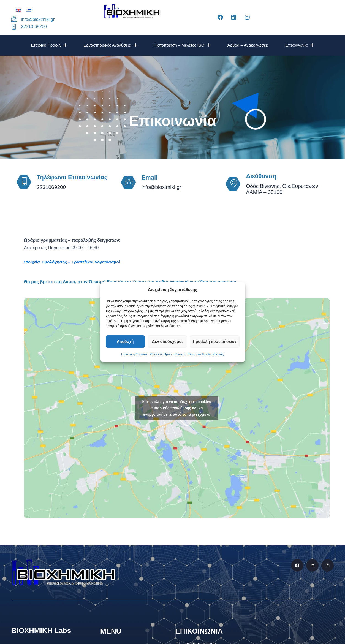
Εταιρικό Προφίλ (49, 45)
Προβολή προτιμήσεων (214, 342)
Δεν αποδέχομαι (167, 342)
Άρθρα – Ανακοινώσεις (248, 45)
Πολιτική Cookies (134, 354)
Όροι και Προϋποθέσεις (168, 354)
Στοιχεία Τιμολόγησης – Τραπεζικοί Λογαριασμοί (75, 262)
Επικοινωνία (300, 45)
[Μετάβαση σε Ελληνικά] (29, 10)
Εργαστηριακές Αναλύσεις (110, 45)
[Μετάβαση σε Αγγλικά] (18, 10)
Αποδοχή (125, 342)
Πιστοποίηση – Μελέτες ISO (182, 45)
